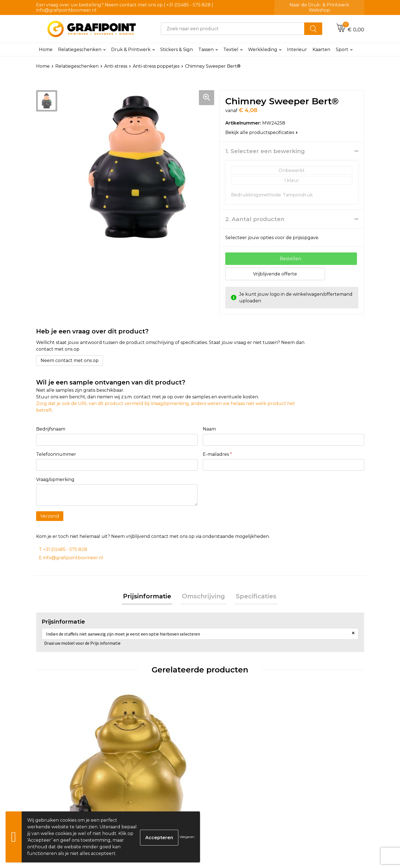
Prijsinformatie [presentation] (150, 597)
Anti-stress (116, 66)
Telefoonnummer (56, 454)
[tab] (150, 597)
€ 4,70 (222, 779)
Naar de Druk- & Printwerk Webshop (319, 7)
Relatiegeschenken (80, 50)
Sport (342, 50)
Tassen (206, 50)
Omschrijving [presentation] (203, 597)
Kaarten (321, 50)
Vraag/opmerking (55, 479)
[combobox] (233, 29)
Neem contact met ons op (70, 360)
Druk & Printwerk (131, 50)
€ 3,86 (58, 779)
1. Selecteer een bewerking (265, 151)
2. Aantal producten (255, 219)
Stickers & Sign (177, 50)
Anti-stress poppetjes (156, 66)
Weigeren (187, 837)
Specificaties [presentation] (254, 597)
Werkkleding (263, 50)
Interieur (297, 50)
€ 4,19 (303, 779)
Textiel (231, 50)
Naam (209, 429)
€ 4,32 (140, 779)
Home (46, 50)
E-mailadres (217, 454)
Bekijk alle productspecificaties (262, 132)
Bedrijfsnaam (51, 429)
